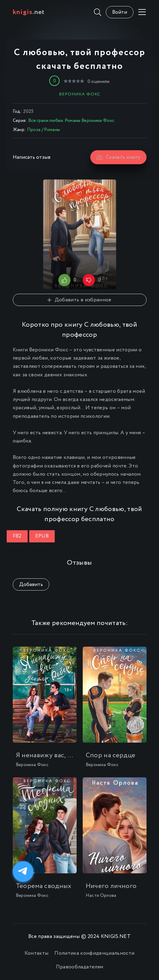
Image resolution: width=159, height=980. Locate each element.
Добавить (31, 585)
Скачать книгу (118, 157)
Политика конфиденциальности (94, 953)
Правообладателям (79, 967)
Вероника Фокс (80, 94)
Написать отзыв (32, 157)
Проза (34, 130)
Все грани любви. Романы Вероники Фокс (71, 121)
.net (29, 12)
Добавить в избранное (79, 300)
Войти (120, 12)
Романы (52, 130)
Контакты (37, 953)
